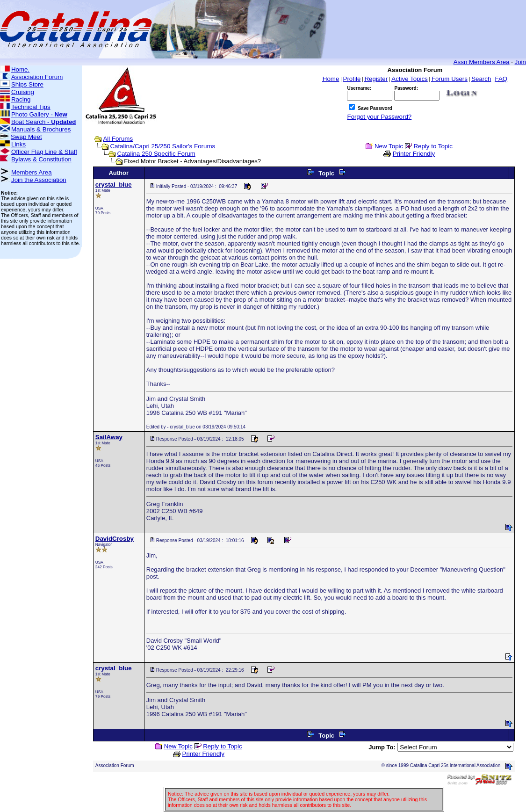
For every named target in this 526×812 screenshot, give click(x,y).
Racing (21, 99)
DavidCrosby (115, 539)
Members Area (32, 172)
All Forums (118, 139)
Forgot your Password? (379, 117)
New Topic (389, 146)
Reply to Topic (433, 146)
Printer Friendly (414, 154)
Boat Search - (44, 122)
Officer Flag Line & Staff (44, 152)
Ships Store (27, 84)
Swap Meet (26, 137)
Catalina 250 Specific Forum (156, 154)
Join (520, 62)
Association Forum (37, 77)
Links (18, 144)
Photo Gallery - (39, 114)
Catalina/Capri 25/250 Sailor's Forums (162, 146)
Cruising (23, 92)
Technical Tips (31, 107)
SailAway (109, 437)
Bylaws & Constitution (41, 159)
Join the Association (39, 180)
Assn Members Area (482, 62)
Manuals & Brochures (41, 129)
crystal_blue (114, 185)
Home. (20, 69)
